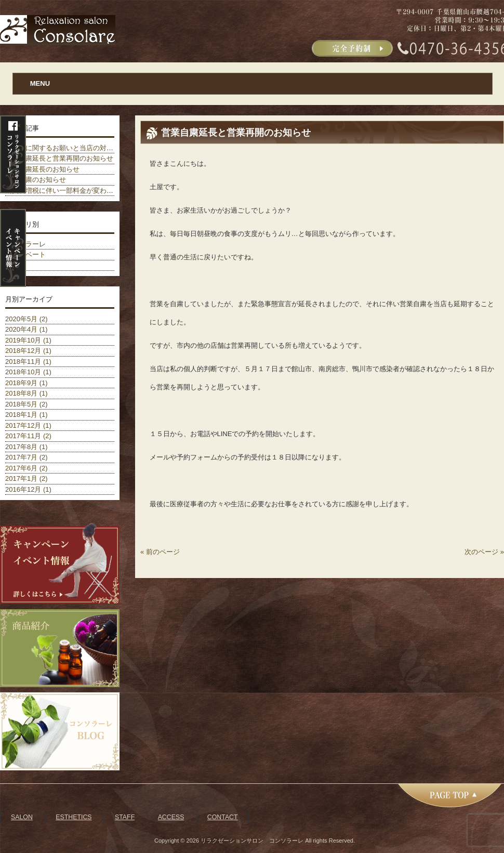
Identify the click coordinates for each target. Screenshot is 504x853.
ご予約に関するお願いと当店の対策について (73, 148)
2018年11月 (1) (28, 362)
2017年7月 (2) (26, 457)
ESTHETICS (74, 817)
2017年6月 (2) (26, 468)
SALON (22, 817)
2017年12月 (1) (28, 425)
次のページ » (484, 552)
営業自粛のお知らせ (36, 180)
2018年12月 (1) (28, 351)
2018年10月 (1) (28, 372)
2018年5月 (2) (26, 404)
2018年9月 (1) (26, 383)
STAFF (125, 817)
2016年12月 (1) (28, 489)
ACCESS (171, 817)
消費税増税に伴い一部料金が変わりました (69, 191)
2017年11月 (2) (28, 436)
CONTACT (223, 817)
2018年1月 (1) (26, 415)
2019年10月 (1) (28, 340)
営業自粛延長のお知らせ (42, 169)
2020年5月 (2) (26, 319)
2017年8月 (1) (26, 447)
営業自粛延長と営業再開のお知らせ (59, 158)
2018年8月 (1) (26, 393)
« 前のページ (160, 552)
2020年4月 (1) (26, 329)
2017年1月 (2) (26, 478)
